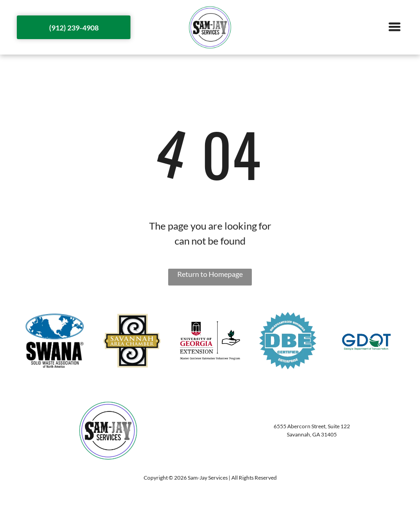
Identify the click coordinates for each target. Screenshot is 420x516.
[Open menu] (395, 28)
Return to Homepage (210, 274)
